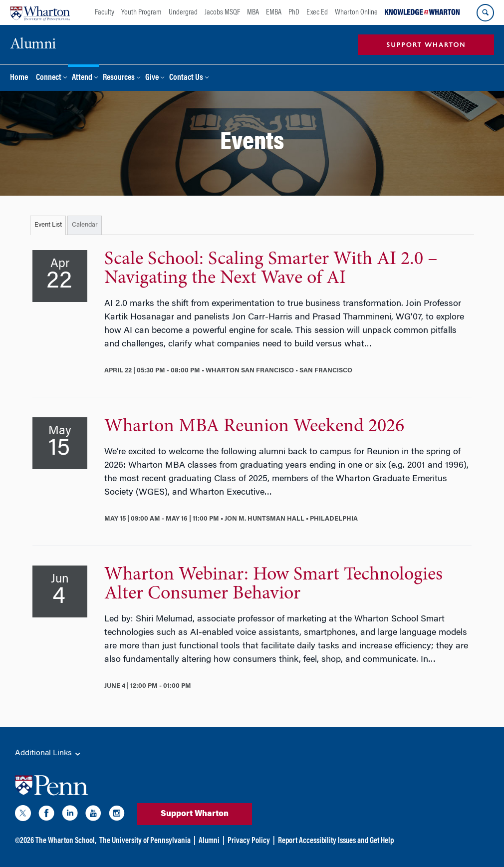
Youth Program (141, 12)
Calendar (85, 225)
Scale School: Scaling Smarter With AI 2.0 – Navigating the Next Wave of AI (271, 269)
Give (152, 78)
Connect (49, 78)
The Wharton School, (66, 841)
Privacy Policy (249, 841)
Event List (48, 225)
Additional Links (48, 754)
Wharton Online (356, 12)
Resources (119, 78)
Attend (82, 78)
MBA (253, 12)
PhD (294, 12)
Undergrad (183, 12)
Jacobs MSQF (222, 12)
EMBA (274, 12)
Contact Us (186, 78)
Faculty (105, 12)
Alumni (209, 841)
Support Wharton (195, 814)
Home (19, 78)
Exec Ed (317, 12)
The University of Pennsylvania (145, 841)
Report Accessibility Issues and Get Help (336, 841)
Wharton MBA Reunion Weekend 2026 (254, 427)
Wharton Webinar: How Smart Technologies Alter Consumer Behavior (273, 584)
